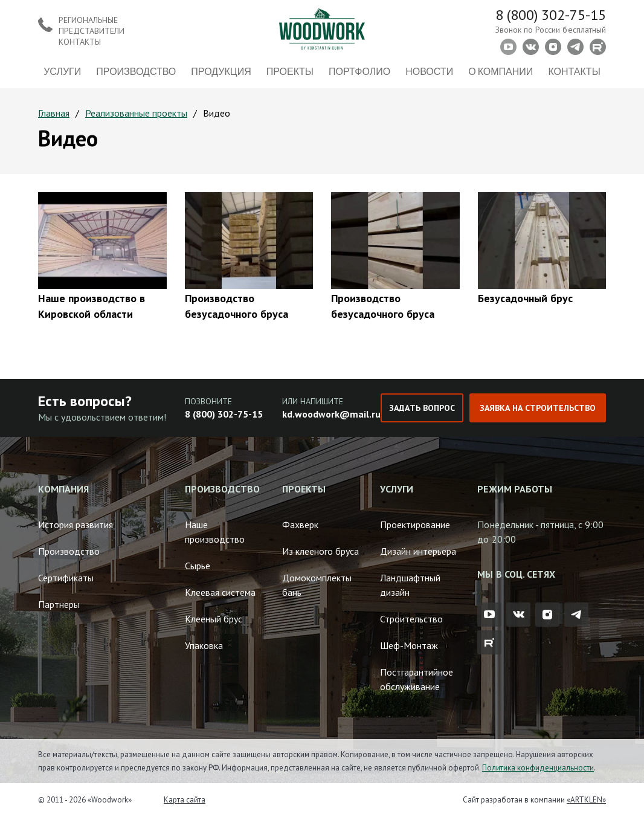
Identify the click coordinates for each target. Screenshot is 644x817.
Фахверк (300, 525)
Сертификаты (66, 578)
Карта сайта (185, 800)
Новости (429, 71)
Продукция (221, 71)
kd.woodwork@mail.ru (331, 414)
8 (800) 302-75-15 (551, 15)
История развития (76, 525)
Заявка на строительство (538, 408)
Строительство (411, 619)
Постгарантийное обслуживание (417, 679)
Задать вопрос (422, 408)
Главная (54, 113)
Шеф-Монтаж (409, 645)
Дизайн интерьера (418, 551)
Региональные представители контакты (92, 31)
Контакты (574, 71)
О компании (501, 71)
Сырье (198, 566)
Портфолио (359, 71)
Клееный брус (214, 619)
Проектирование (415, 525)
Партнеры (59, 604)
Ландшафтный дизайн (410, 585)
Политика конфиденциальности (538, 768)
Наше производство (215, 532)
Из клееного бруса (320, 551)
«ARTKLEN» (586, 800)
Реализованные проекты (136, 113)
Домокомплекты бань (317, 585)
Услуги (62, 71)
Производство (136, 71)
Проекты (290, 71)
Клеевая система (220, 592)
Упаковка (204, 645)
